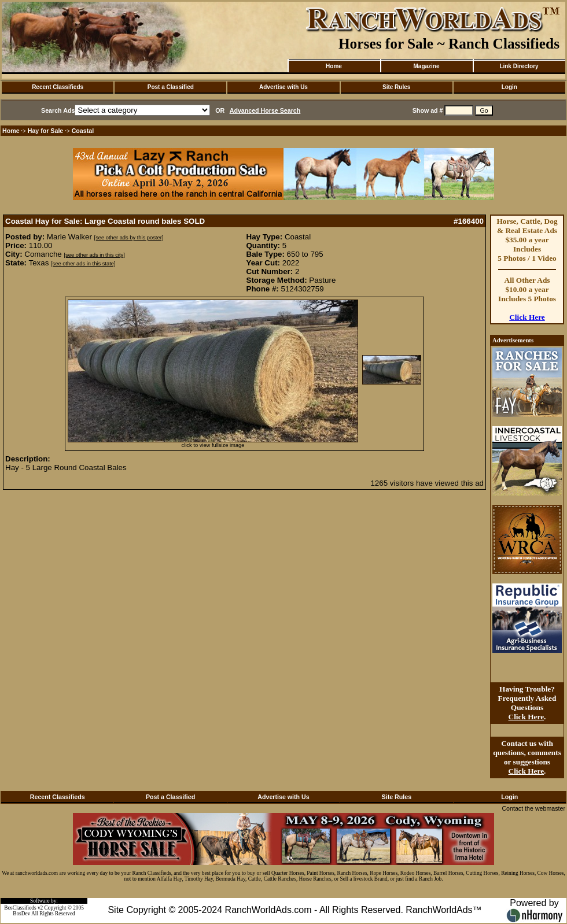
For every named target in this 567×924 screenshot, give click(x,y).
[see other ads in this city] (95, 255)
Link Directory (519, 66)
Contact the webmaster (533, 808)
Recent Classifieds (58, 87)
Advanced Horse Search (265, 110)
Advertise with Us (283, 87)
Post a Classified (171, 87)
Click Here (527, 317)
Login (509, 87)
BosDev (21, 914)
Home (334, 66)
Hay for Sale (47, 131)
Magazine (426, 66)
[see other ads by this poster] (129, 238)
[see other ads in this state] (83, 264)
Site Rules (396, 87)
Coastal (83, 131)
